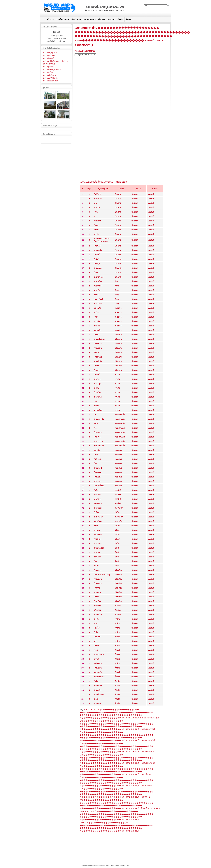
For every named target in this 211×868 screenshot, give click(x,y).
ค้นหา (110, 20)
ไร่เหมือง (98, 392)
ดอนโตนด (98, 521)
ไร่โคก (97, 512)
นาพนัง (97, 321)
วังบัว (96, 490)
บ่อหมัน (97, 450)
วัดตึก (96, 681)
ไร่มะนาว (98, 570)
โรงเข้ (117, 548)
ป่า (95, 216)
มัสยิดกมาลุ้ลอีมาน (50, 78)
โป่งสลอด (98, 472)
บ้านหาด (118, 230)
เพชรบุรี (151, 194)
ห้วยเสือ (97, 326)
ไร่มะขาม (118, 335)
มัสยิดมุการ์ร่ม (49, 67)
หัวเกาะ (97, 208)
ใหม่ (96, 561)
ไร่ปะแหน (98, 348)
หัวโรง (97, 566)
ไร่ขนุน (97, 264)
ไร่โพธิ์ (97, 255)
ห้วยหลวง (98, 508)
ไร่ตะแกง (98, 477)
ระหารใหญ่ (98, 299)
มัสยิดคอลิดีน (48, 72)
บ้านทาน (118, 255)
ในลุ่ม (96, 225)
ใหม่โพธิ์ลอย (99, 486)
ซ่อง (96, 428)
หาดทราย (98, 199)
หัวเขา (97, 406)
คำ (95, 641)
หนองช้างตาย (99, 677)
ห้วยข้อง (97, 606)
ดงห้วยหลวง (99, 277)
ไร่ (95, 415)
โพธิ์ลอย (97, 459)
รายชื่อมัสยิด (62, 20)
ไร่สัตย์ (97, 366)
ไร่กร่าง (97, 588)
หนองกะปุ (118, 450)
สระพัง (97, 230)
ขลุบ (96, 650)
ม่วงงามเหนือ (99, 655)
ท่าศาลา (97, 379)
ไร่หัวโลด (98, 601)
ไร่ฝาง (97, 597)
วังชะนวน (98, 221)
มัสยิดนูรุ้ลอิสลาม (50, 75)
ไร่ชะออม (98, 432)
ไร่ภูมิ (96, 335)
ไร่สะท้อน (118, 570)
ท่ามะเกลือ (98, 304)
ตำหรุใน (97, 290)
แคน (96, 424)
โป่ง (96, 464)
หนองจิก (97, 703)
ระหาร (97, 401)
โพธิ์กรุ (97, 628)
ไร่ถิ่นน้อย (98, 357)
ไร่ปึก (96, 632)
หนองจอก (98, 686)
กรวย (96, 526)
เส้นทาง (101, 20)
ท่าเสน (117, 375)
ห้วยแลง (97, 481)
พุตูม (96, 699)
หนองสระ (98, 690)
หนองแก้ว (98, 250)
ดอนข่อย (98, 495)
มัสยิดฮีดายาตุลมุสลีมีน (52, 70)
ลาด (96, 203)
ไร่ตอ (96, 273)
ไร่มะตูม (97, 637)
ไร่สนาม (97, 539)
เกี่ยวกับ (120, 20)
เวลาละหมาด (89, 20)
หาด (96, 623)
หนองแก (97, 592)
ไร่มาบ (97, 646)
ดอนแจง (97, 557)
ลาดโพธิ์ (118, 490)
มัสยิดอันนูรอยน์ (49, 55)
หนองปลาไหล (100, 339)
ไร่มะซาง (98, 437)
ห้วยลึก (117, 681)
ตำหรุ (117, 281)
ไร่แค (96, 455)
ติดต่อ (128, 20)
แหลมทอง (98, 535)
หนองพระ (98, 268)
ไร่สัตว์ (97, 259)
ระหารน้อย (98, 286)
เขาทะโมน (98, 410)
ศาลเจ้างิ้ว (98, 361)
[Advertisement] (122, 77)
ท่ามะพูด (97, 384)
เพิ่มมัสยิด (75, 20)
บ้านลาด (118, 194)
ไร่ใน (96, 212)
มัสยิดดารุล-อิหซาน (51, 81)
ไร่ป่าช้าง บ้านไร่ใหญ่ (102, 575)
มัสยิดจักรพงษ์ (49, 58)
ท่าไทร (97, 313)
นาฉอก (97, 552)
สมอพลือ (98, 308)
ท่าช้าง (97, 234)
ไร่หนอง (97, 246)
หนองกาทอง (99, 548)
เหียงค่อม (98, 610)
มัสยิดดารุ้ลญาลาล (50, 53)
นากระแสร (98, 544)
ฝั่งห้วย (97, 352)
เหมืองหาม (98, 504)
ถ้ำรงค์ (117, 650)
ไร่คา (96, 317)
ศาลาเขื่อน (98, 281)
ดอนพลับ (98, 330)
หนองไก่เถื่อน (99, 695)
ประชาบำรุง (99, 441)
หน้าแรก (50, 20)
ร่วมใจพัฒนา (99, 446)
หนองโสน (98, 615)
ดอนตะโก (98, 672)
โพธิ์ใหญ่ (98, 194)
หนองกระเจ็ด (120, 415)
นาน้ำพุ (97, 530)
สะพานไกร (119, 508)
